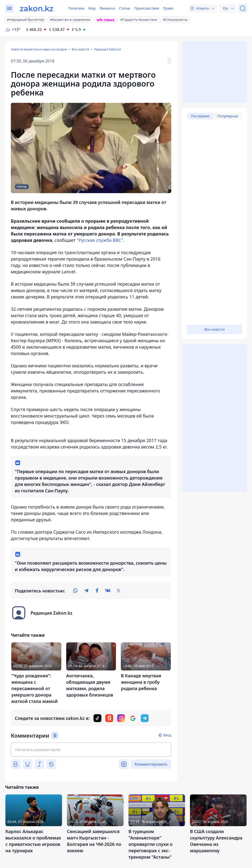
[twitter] (119, 591)
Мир (92, 8)
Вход (167, 735)
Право (168, 8)
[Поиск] (243, 8)
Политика (76, 8)
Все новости (81, 49)
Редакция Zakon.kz (108, 49)
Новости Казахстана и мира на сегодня (39, 49)
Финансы (107, 8)
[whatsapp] (75, 591)
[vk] (108, 591)
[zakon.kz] (37, 8)
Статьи (125, 8)
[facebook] (97, 591)
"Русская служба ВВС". (100, 240)
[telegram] (86, 591)
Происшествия (147, 8)
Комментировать (151, 764)
